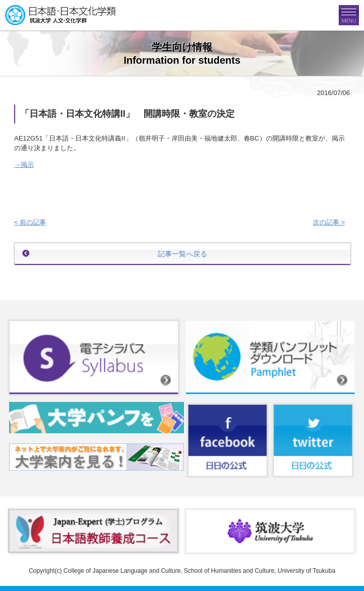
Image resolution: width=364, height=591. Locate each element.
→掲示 (24, 165)
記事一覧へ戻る (183, 254)
